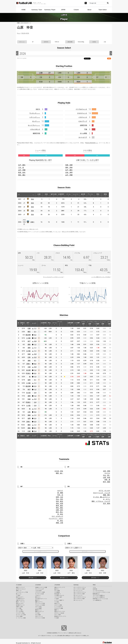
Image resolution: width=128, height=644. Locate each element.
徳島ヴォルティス (39, 612)
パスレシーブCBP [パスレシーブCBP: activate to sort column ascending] (96, 323)
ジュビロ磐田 (38, 608)
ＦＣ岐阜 (57, 599)
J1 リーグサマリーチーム (80, 587)
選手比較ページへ (88, 551)
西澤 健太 (59, 506)
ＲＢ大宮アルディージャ (41, 599)
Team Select (103, 10)
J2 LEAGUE (38, 585)
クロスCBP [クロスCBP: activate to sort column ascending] (83, 323)
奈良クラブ (57, 603)
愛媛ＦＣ (57, 610)
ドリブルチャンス (81, 109)
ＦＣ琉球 (57, 618)
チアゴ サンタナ (104, 491)
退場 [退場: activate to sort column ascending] (105, 195)
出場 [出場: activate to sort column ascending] (39, 195)
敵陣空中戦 (36, 133)
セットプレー (34, 125)
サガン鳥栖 (38, 615)
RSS (109, 59)
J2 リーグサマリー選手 (79, 594)
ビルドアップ (83, 121)
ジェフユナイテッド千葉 (22, 592)
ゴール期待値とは (97, 600)
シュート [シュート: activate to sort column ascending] (76, 195)
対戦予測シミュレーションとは (100, 599)
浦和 (29, 348)
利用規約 (50, 633)
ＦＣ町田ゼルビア (20, 599)
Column (76, 10)
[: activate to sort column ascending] (22, 195)
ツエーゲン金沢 (58, 597)
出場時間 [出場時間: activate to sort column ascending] (61, 195)
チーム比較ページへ (40, 551)
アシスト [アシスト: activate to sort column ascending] (90, 195)
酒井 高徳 (69, 167)
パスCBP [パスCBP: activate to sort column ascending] (77, 323)
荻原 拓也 (22, 172)
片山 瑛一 (107, 475)
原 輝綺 (60, 493)
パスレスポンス (35, 129)
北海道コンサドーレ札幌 (41, 587)
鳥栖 (29, 354)
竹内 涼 (60, 495)
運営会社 (71, 633)
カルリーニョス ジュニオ (102, 493)
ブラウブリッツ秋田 (40, 592)
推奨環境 (55, 633)
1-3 (35, 338)
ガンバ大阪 (19, 608)
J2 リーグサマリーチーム (80, 592)
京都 (29, 367)
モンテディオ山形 (39, 594)
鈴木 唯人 (59, 512)
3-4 (35, 431)
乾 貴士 (60, 521)
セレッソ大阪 (19, 610)
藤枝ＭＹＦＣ (38, 610)
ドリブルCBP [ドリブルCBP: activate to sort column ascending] (90, 323)
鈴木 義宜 (107, 482)
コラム (94, 587)
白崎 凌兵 (59, 510)
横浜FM (28, 335)
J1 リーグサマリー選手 (79, 589)
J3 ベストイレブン (78, 600)
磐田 (29, 332)
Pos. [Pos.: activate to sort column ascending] (49, 323)
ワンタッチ (35, 113)
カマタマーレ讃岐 (59, 608)
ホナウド (60, 491)
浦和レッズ (19, 591)
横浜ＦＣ (37, 600)
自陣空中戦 (83, 125)
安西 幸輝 (69, 165)
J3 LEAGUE (57, 585)
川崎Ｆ (32, 222)
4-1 (35, 361)
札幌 (29, 328)
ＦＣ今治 (37, 613)
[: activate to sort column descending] (19, 195)
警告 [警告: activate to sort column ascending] (98, 195)
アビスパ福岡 (19, 616)
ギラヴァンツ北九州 (59, 613)
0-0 (35, 341)
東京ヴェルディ (20, 597)
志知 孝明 (69, 172)
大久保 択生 (59, 471)
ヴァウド (107, 473)
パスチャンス (83, 117)
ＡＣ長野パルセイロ (59, 595)
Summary (76, 585)
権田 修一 (59, 473)
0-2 (35, 335)
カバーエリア (83, 137)
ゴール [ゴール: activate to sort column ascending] (68, 195)
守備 (86, 129)
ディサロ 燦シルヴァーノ (102, 497)
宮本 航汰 (59, 501)
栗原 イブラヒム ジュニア (101, 501)
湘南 (29, 361)
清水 (32, 199)
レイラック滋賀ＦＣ (59, 600)
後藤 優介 (107, 495)
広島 (29, 357)
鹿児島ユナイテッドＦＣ (60, 616)
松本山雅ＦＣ (58, 594)
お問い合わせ (77, 633)
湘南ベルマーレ (39, 602)
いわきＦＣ (38, 595)
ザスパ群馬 (57, 591)
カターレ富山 (38, 607)
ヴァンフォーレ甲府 (40, 603)
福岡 (29, 380)
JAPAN (63, 10)
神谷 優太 (22, 175)
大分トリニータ (39, 616)
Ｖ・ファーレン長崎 (21, 618)
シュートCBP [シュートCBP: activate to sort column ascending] (103, 323)
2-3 (35, 418)
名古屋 (28, 370)
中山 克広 (59, 499)
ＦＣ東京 (18, 595)
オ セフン (107, 499)
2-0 (35, 393)
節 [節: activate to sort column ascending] (18, 323)
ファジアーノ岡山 (20, 613)
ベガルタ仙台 (38, 591)
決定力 (38, 109)
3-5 (35, 386)
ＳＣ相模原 (57, 592)
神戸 (29, 341)
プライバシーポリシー (63, 633)
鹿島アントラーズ (20, 587)
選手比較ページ (33, 578)
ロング (36, 121)
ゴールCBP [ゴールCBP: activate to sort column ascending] (109, 323)
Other (94, 585)
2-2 (35, 357)
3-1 (35, 380)
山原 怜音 (107, 477)
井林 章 (107, 480)
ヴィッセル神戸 (20, 612)
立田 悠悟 (107, 471)
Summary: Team (37, 10)
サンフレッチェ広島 (21, 615)
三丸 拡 (21, 167)
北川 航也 (107, 503)
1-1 (35, 328)
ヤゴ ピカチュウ (57, 516)
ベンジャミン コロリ (56, 518)
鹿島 (29, 344)
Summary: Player (50, 10)
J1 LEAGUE (19, 585)
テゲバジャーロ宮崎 (40, 618)
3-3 (35, 399)
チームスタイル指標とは (99, 597)
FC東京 (28, 373)
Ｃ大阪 (28, 338)
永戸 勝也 (22, 165)
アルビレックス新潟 (40, 605)
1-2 (35, 344)
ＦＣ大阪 (57, 602)
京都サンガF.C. (20, 607)
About (89, 10)
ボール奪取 (83, 133)
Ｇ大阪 (28, 351)
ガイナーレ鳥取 (58, 605)
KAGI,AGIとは (96, 594)
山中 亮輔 (22, 170)
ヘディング (35, 117)
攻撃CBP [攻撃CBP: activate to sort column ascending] (70, 323)
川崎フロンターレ (20, 600)
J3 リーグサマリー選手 (79, 599)
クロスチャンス (82, 113)
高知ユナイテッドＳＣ (60, 612)
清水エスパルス (20, 603)
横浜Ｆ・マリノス (20, 602)
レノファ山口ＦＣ (59, 607)
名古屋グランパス (20, 605)
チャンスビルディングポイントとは (53, 277)
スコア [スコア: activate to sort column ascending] (34, 323)
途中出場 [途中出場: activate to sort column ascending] (54, 195)
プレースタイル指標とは (99, 595)
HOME (24, 10)
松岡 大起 (59, 497)
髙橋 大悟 (59, 523)
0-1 (35, 428)
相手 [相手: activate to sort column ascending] (28, 323)
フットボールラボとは (98, 591)
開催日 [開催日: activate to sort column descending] (23, 323)
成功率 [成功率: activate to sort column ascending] (83, 195)
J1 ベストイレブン (78, 591)
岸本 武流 (59, 503)
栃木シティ (38, 597)
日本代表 (95, 589)
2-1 (35, 332)
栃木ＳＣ (57, 589)
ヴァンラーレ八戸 (39, 589)
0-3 (35, 373)
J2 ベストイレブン (78, 595)
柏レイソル (19, 594)
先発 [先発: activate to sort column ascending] (46, 195)
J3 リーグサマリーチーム (80, 597)
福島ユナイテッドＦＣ (60, 587)
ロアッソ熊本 (58, 615)
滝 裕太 (60, 514)
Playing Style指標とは (91, 143)
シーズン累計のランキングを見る (101, 277)
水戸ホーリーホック (21, 589)
